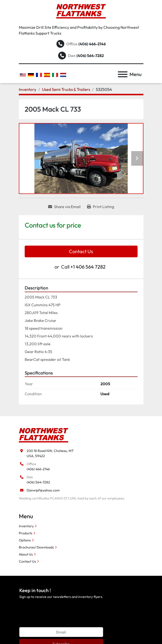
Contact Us (81, 251)
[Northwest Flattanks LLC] (44, 435)
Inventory (26, 526)
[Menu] (123, 74)
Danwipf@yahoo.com (43, 490)
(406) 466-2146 (92, 44)
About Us (26, 554)
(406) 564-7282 (90, 56)
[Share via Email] (64, 207)
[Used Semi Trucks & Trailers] (66, 89)
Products (26, 533)
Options (25, 540)
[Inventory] (28, 89)
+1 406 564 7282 (88, 267)
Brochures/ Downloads (36, 547)
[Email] (61, 632)
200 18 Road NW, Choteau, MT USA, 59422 (50, 453)
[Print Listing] (101, 207)
